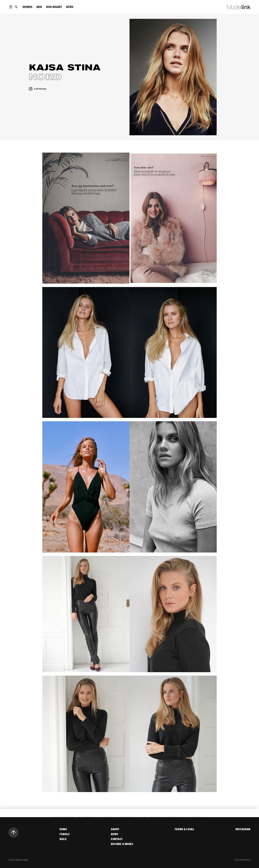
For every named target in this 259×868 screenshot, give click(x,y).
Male (63, 839)
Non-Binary (54, 7)
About (115, 829)
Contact (117, 839)
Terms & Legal (184, 829)
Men (39, 7)
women (27, 7)
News (70, 7)
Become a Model (122, 844)
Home (63, 829)
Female (65, 834)
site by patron (242, 860)
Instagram (243, 829)
